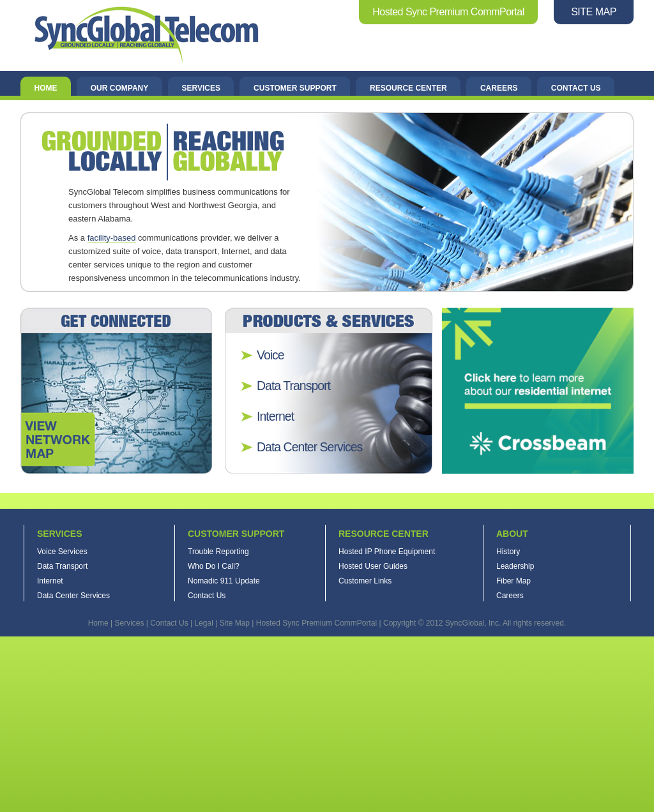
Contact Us (576, 88)
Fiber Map (513, 581)
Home (46, 88)
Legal (203, 623)
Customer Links (365, 581)
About (512, 534)
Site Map (235, 623)
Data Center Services (309, 447)
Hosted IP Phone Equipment (387, 552)
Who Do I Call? (214, 566)
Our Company (119, 88)
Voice (270, 355)
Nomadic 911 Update (224, 581)
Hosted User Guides (373, 566)
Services (201, 88)
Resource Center (408, 88)
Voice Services (62, 552)
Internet (275, 416)
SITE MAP (594, 12)
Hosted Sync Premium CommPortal (448, 12)
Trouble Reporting (218, 552)
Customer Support (295, 88)
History (508, 552)
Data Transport (293, 386)
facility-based (112, 238)
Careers (499, 88)
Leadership (515, 566)
